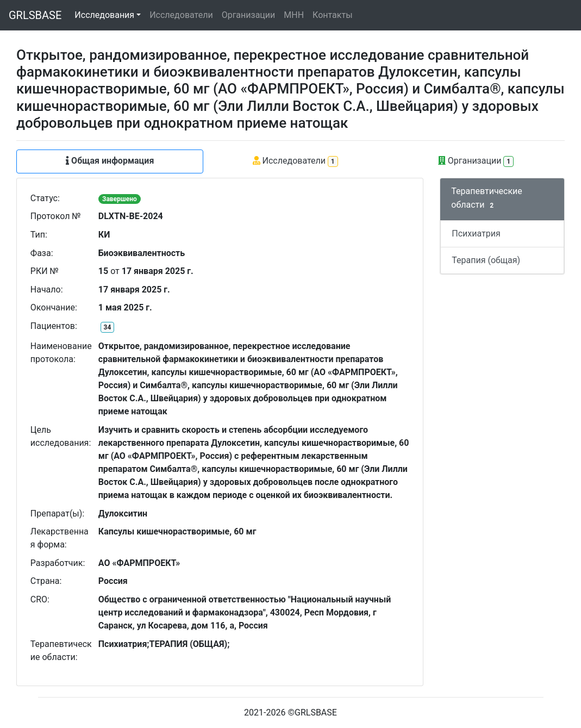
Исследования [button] (104, 15)
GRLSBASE (35, 15)
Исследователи (181, 15)
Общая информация (110, 161)
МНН (294, 15)
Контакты (332, 15)
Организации (249, 15)
